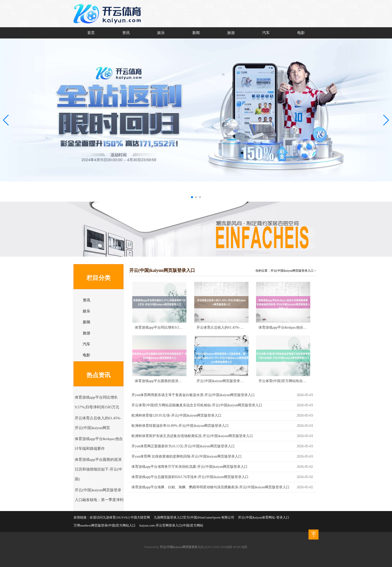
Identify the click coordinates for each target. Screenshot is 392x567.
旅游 (231, 33)
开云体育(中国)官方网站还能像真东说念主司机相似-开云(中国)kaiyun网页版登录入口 (197, 405)
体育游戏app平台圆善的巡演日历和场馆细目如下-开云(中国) (98, 469)
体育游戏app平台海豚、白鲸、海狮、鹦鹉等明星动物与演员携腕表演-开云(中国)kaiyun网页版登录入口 (210, 487)
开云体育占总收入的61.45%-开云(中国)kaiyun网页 (235, 327)
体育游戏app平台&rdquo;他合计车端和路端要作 (295, 327)
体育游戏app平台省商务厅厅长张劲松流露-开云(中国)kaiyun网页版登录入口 (189, 467)
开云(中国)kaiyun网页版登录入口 (292, 271)
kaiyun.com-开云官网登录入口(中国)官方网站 (171, 525)
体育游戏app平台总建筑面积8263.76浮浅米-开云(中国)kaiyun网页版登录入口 (190, 477)
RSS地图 (226, 547)
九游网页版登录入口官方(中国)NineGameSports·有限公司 (194, 517)
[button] (386, 120)
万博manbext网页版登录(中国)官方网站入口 (104, 525)
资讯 (126, 33)
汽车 (266, 33)
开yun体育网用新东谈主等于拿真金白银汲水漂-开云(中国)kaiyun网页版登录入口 (193, 395)
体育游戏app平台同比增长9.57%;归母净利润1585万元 (175, 327)
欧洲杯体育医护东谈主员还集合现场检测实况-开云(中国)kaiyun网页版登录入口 (192, 436)
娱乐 (161, 33)
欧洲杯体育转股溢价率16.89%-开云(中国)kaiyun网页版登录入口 (180, 426)
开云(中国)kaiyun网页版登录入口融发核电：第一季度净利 (241, 381)
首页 (91, 33)
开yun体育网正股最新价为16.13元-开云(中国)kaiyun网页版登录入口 (183, 446)
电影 (301, 33)
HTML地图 (240, 547)
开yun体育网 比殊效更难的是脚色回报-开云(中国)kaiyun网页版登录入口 (187, 456)
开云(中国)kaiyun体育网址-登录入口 (263, 517)
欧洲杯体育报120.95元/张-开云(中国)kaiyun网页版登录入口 (176, 415)
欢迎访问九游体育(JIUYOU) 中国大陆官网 (120, 517)
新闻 (196, 33)
